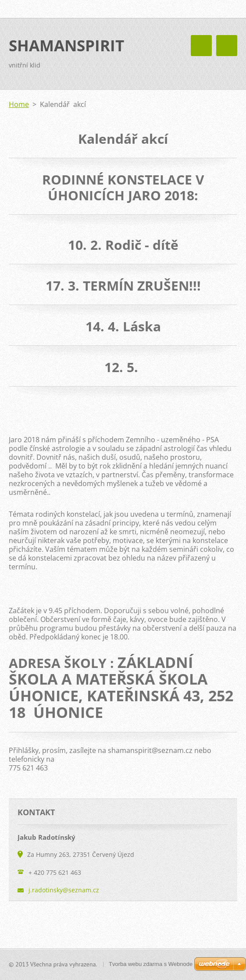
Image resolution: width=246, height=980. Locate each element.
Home (19, 104)
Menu (227, 46)
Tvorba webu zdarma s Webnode (151, 964)
